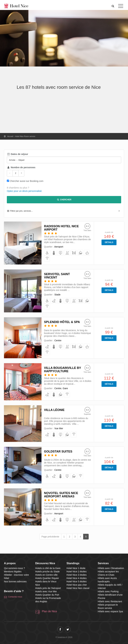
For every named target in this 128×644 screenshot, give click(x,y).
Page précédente (50, 537)
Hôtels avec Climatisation (111, 568)
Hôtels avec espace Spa (110, 611)
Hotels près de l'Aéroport (48, 588)
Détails (109, 242)
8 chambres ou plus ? (18, 188)
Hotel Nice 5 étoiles (77, 581)
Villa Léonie (54, 410)
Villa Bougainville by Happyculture (62, 370)
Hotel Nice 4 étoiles (77, 578)
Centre (58, 340)
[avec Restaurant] (74, 253)
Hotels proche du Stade (47, 572)
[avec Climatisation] (54, 253)
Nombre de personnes (21, 167)
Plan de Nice (50, 611)
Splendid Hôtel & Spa (62, 322)
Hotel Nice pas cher (77, 585)
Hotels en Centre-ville (46, 575)
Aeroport (59, 247)
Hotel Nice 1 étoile (76, 568)
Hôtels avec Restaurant (110, 601)
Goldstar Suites (58, 451)
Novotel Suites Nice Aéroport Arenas (61, 495)
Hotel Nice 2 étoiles (77, 572)
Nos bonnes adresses (15, 581)
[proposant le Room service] (80, 253)
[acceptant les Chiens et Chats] (54, 301)
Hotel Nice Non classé (78, 588)
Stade (57, 295)
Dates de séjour (17, 154)
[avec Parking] (60, 253)
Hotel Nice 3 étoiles (77, 575)
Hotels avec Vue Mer (46, 591)
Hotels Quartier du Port (47, 595)
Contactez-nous (15, 597)
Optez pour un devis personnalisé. (24, 191)
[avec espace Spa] (87, 253)
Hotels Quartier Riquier (47, 578)
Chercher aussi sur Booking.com (26, 181)
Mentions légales (13, 572)
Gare (65, 388)
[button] (113, 6)
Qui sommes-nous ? (14, 568)
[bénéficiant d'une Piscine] (67, 253)
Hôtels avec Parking (108, 591)
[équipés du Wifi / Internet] (47, 259)
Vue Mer (59, 428)
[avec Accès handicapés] (47, 253)
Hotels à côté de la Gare (48, 568)
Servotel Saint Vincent (57, 276)
